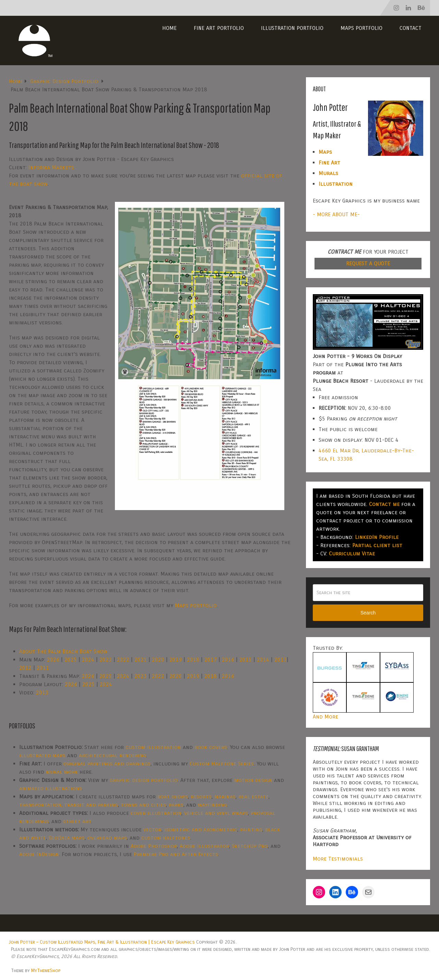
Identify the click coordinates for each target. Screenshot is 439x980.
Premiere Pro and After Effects (176, 854)
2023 (106, 660)
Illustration (336, 184)
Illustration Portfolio (292, 28)
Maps (325, 152)
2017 (211, 660)
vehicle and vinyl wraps (216, 813)
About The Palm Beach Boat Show (63, 651)
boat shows (173, 797)
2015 (246, 660)
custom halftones (166, 838)
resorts (201, 797)
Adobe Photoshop (154, 846)
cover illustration (156, 813)
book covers (211, 747)
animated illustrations (51, 788)
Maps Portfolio (361, 28)
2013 (281, 660)
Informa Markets (51, 167)
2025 (71, 660)
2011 (43, 668)
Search (368, 613)
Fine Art (329, 163)
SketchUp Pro (250, 846)
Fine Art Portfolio (219, 28)
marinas (225, 797)
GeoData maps (67, 838)
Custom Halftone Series (222, 764)
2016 (228, 660)
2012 (25, 668)
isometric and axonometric (201, 829)
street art (77, 821)
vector (152, 829)
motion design (253, 780)
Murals (328, 173)
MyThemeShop (46, 971)
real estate (253, 797)
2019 (176, 660)
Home (169, 28)
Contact (411, 28)
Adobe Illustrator (204, 846)
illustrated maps (42, 755)
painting (251, 829)
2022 (123, 660)
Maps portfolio (196, 605)
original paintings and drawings (107, 764)
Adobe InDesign (39, 854)
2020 (158, 660)
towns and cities (143, 805)
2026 (53, 660)
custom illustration (153, 747)
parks (176, 805)
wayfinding (212, 805)
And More (325, 717)
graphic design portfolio (144, 780)
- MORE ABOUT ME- (336, 214)
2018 (193, 660)
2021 (141, 660)
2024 (88, 660)
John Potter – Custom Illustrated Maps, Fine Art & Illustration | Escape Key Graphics (102, 942)
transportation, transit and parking (69, 805)
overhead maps (107, 838)
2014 (263, 660)
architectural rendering (112, 755)
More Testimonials (338, 859)
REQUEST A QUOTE (368, 263)
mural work (62, 772)
